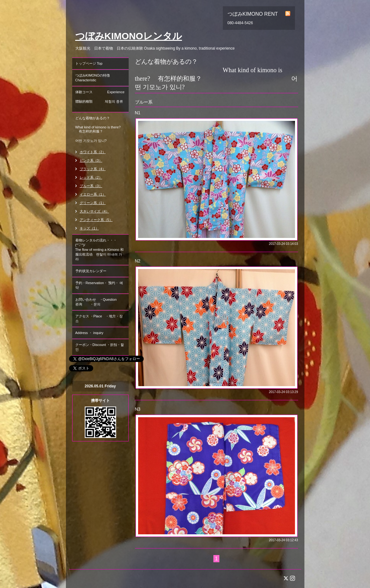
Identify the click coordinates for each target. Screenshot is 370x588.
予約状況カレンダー (91, 271)
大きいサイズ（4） (94, 211)
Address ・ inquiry (89, 333)
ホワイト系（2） (93, 152)
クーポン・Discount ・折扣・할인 (100, 347)
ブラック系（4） (93, 169)
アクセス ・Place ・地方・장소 (99, 318)
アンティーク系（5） (96, 220)
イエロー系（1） (93, 194)
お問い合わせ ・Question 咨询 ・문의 (101, 302)
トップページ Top (89, 63)
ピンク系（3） (91, 160)
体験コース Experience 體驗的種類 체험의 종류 (102, 99)
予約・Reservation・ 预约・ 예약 (99, 285)
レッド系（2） (91, 177)
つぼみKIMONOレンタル (129, 36)
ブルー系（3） (91, 186)
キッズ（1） (89, 228)
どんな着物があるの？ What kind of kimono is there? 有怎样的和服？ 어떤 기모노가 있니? (99, 129)
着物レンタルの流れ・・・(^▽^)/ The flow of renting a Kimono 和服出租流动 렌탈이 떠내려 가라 (99, 250)
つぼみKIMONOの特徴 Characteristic (102, 78)
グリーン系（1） (93, 203)
